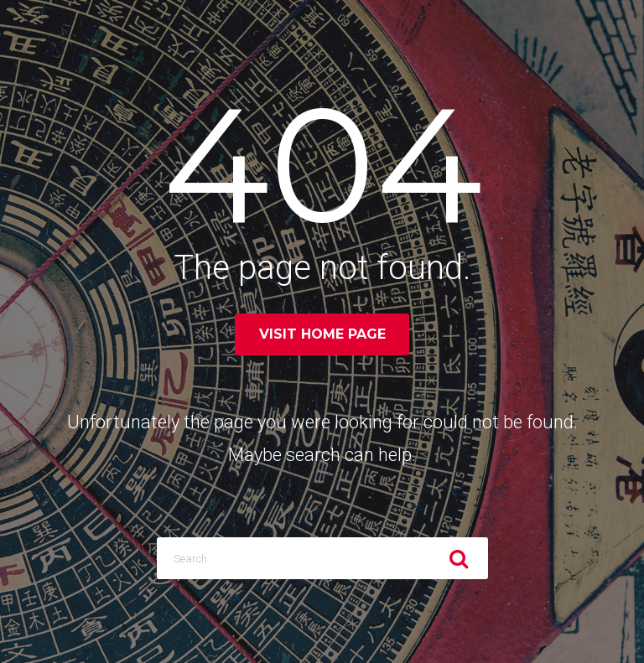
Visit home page (322, 334)
